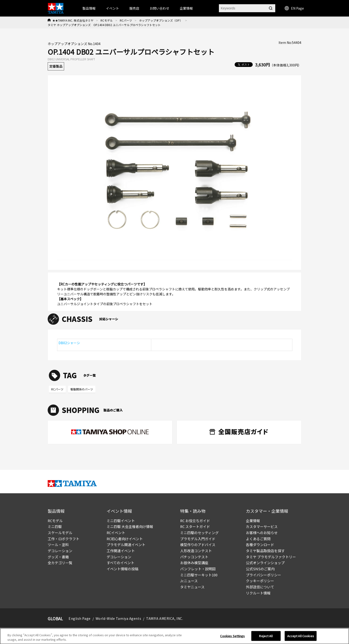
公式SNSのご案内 (260, 569)
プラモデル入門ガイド (198, 539)
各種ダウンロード (260, 545)
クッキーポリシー (260, 581)
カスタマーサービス (262, 526)
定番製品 (56, 66)
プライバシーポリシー (264, 575)
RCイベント (116, 533)
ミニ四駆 (55, 526)
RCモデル (107, 20)
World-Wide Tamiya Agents (118, 618)
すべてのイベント (120, 563)
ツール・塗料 (58, 545)
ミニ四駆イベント (121, 521)
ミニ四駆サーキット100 (199, 575)
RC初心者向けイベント (125, 539)
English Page (80, 618)
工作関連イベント (121, 551)
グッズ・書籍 (58, 557)
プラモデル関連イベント (126, 545)
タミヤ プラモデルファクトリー (271, 557)
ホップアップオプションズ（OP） (161, 20)
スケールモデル (60, 533)
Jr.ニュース (189, 581)
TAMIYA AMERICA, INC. (165, 618)
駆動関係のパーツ (82, 389)
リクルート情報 (258, 593)
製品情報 (89, 8)
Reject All (266, 638)
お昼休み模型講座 (194, 563)
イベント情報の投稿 (122, 569)
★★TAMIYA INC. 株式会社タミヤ (73, 20)
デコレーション (60, 551)
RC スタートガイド (195, 526)
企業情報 (253, 521)
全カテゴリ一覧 (60, 563)
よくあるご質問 (258, 539)
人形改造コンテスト (196, 551)
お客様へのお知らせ (262, 533)
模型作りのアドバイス (198, 545)
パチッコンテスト (194, 557)
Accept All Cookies (301, 638)
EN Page (294, 8)
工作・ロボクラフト (64, 539)
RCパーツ (126, 20)
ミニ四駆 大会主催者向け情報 (130, 526)
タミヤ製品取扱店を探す (265, 551)
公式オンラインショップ (265, 563)
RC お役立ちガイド (195, 521)
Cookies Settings (232, 638)
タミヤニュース (192, 587)
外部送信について (260, 587)
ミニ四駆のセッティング (199, 533)
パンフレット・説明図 (198, 569)
